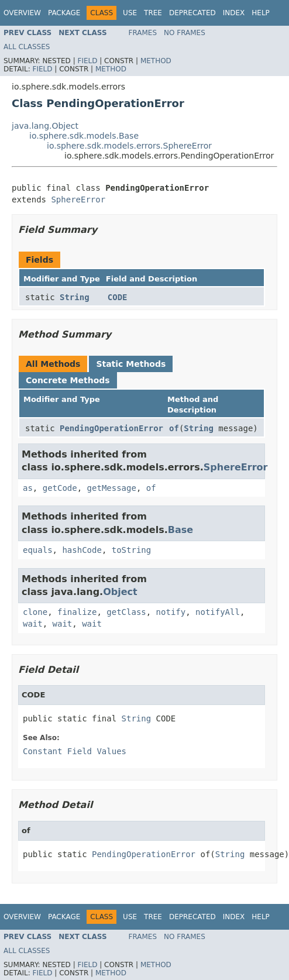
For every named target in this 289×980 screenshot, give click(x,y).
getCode (60, 488)
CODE (118, 297)
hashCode (82, 550)
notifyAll (218, 612)
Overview (22, 13)
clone (35, 612)
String (75, 297)
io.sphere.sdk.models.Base (84, 136)
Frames (143, 33)
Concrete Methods (68, 380)
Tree (153, 13)
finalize (77, 612)
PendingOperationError (111, 428)
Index (234, 13)
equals (38, 550)
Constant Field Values (75, 751)
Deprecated (192, 13)
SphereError (78, 200)
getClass (126, 612)
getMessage (112, 488)
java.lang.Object (45, 126)
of (174, 428)
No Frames (185, 33)
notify (171, 612)
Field (87, 61)
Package (64, 13)
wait (33, 624)
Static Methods (131, 364)
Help (261, 13)
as (28, 488)
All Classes (27, 47)
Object (120, 592)
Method (156, 61)
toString (131, 550)
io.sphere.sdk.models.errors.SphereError (129, 146)
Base (180, 530)
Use (130, 13)
